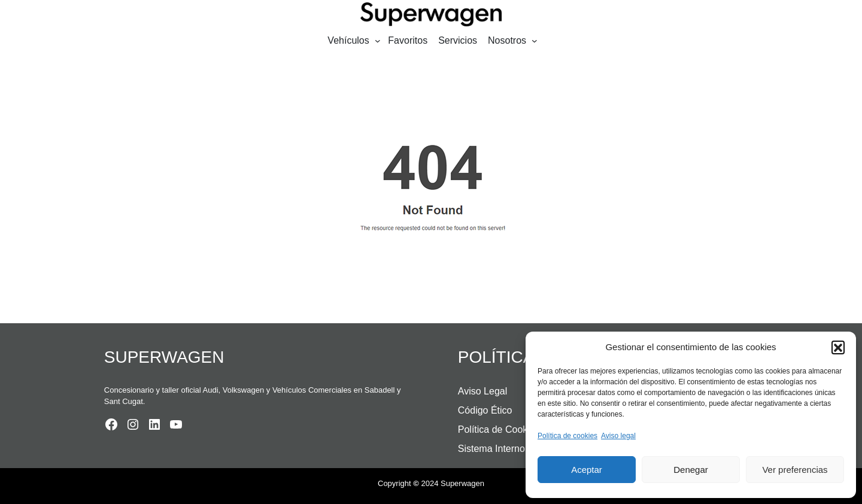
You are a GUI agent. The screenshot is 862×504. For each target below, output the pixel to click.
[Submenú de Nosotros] (535, 41)
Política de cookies (567, 436)
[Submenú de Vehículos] (378, 41)
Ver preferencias (795, 470)
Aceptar (587, 470)
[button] (838, 347)
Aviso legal (618, 436)
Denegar (691, 470)
